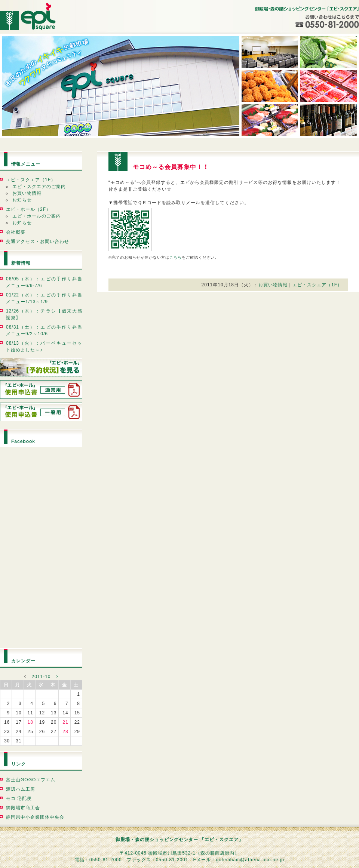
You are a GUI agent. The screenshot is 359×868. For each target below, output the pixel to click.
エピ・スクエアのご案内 (39, 187)
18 (30, 722)
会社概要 (16, 232)
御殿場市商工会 (23, 808)
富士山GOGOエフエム (31, 780)
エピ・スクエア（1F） (31, 180)
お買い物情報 (27, 193)
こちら (176, 257)
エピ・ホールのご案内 (37, 216)
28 (65, 732)
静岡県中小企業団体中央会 (35, 817)
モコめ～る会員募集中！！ (171, 167)
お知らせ (22, 200)
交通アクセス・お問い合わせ (38, 241)
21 (65, 722)
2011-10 (41, 677)
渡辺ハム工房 (21, 789)
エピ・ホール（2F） (28, 209)
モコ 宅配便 (19, 798)
